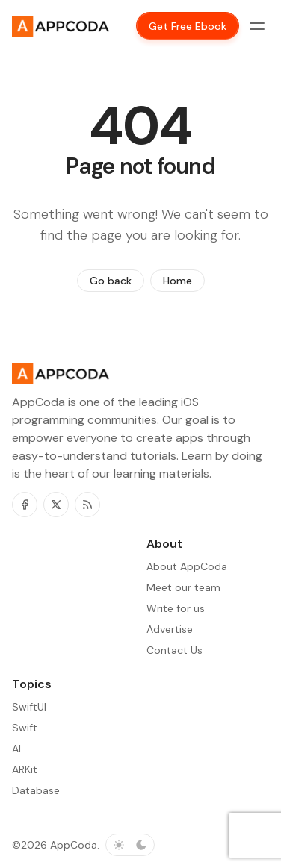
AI (16, 749)
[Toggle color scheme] (130, 845)
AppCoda (74, 845)
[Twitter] (56, 505)
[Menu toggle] (257, 26)
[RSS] (87, 505)
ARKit (25, 769)
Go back (111, 281)
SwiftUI (29, 707)
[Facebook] (25, 505)
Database (36, 790)
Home (177, 281)
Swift (25, 728)
